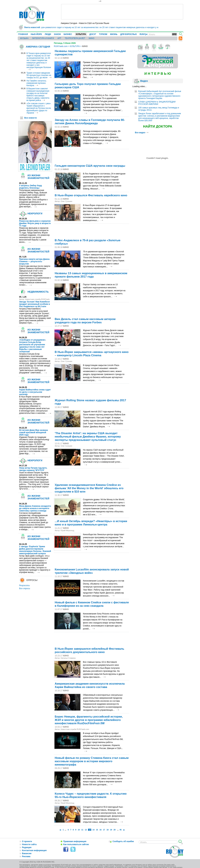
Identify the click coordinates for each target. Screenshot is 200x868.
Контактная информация (34, 850)
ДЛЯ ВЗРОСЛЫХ (129, 34)
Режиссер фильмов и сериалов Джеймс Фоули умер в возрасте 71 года (35, 223)
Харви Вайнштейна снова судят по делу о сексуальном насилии (35, 392)
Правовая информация (75, 841)
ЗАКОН (57, 34)
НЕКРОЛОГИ (35, 213)
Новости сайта (29, 844)
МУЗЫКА (24, 38)
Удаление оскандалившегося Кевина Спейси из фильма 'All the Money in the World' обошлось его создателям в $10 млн (89, 488)
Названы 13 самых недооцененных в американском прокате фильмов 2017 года (91, 275)
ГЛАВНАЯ (23, 34)
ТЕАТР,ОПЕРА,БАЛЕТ (75, 38)
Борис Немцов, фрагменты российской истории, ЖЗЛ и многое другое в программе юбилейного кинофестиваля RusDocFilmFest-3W (89, 720)
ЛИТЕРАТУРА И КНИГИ (43, 38)
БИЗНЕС (68, 34)
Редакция (27, 847)
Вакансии (27, 853)
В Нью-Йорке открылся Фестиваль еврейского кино (91, 195)
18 (108, 830)
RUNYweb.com (61, 46)
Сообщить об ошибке (123, 841)
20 (115, 830)
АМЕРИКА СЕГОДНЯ (38, 47)
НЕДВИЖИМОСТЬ (38, 292)
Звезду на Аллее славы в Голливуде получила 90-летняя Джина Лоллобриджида (90, 122)
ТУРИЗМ (103, 34)
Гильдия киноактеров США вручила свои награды (90, 166)
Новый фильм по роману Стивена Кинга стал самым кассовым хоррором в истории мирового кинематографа (92, 761)
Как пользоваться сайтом (76, 844)
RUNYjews (145, 34)
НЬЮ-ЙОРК (36, 34)
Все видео (142, 133)
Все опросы (25, 588)
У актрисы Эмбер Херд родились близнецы (31, 187)
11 (82, 830)
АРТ (59, 38)
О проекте (27, 841)
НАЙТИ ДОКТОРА (158, 126)
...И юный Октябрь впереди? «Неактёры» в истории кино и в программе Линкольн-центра (91, 523)
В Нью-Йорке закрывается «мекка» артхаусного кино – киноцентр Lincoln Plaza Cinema (92, 354)
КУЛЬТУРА (81, 34)
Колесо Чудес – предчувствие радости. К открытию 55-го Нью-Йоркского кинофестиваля (91, 795)
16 (101, 830)
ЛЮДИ (48, 34)
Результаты (24, 585)
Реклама (26, 856)
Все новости (31, 118)
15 (97, 830)
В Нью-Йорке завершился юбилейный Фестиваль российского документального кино (90, 650)
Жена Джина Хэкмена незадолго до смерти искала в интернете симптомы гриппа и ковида (35, 508)
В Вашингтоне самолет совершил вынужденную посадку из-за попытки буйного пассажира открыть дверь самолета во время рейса (38, 94)
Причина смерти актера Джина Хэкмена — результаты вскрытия (34, 261)
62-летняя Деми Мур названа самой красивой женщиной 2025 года (34, 432)
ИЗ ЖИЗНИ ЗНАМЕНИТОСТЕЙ (39, 177)
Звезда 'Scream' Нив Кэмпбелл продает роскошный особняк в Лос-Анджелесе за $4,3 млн (35, 304)
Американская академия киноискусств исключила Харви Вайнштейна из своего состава (90, 685)
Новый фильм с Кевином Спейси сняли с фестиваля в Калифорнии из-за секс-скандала (92, 604)
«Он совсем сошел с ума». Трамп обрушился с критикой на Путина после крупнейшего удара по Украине (39, 108)
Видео (144, 81)
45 (121, 830)
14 (94, 830)
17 (104, 830)
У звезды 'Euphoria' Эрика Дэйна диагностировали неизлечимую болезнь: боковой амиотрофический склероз (35, 550)
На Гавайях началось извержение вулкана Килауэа (37, 83)
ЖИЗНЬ (114, 34)
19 (111, 830)
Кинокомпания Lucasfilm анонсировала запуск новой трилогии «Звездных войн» (92, 571)
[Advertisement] (122, 12)
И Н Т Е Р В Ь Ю (158, 74)
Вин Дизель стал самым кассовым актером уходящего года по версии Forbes (85, 321)
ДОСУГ (93, 34)
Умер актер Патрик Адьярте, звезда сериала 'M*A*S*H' (33, 469)
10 (79, 830)
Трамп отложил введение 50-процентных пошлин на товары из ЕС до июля (39, 75)
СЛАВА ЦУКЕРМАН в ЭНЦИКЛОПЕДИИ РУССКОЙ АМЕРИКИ (157, 103)
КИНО (92, 38)
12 (86, 830)
